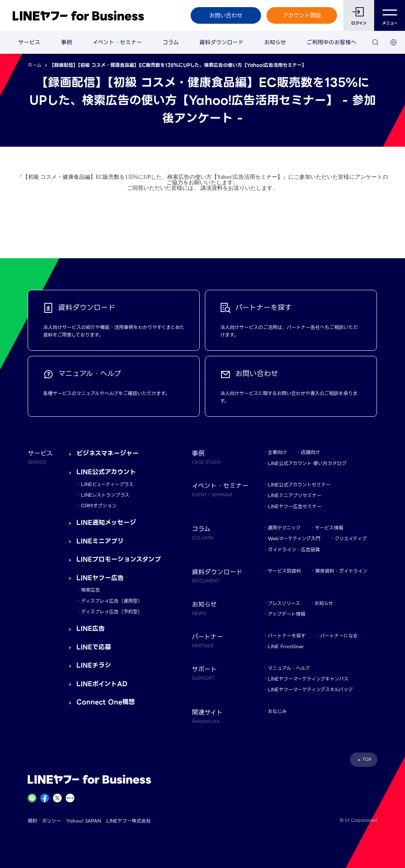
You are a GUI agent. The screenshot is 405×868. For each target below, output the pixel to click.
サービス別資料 (284, 571)
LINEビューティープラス (107, 484)
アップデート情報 (287, 614)
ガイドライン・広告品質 (294, 549)
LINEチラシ (94, 665)
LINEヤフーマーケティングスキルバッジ (310, 689)
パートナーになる (339, 636)
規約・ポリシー (44, 821)
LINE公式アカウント (106, 472)
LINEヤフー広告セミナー (295, 506)
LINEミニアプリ (100, 541)
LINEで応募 (94, 647)
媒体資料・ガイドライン (341, 571)
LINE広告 (91, 629)
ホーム (35, 65)
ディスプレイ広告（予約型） (112, 612)
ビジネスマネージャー (108, 453)
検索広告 (91, 590)
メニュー (390, 16)
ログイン (359, 23)
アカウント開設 (302, 15)
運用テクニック (284, 528)
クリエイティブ (351, 538)
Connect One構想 (106, 702)
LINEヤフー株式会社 (129, 821)
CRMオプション (99, 506)
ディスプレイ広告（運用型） (112, 601)
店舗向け (310, 452)
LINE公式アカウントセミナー (299, 485)
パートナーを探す (287, 636)
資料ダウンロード (221, 42)
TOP (367, 759)
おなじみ (277, 711)
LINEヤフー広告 (100, 578)
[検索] (375, 42)
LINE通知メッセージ (106, 523)
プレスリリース (284, 603)
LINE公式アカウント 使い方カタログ (307, 463)
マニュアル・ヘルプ (289, 668)
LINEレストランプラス (105, 495)
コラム (171, 42)
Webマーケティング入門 (294, 538)
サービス (29, 42)
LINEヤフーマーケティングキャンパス (308, 679)
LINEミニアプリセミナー (295, 495)
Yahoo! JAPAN (84, 821)
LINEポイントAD (102, 684)
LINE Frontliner (286, 646)
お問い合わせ (226, 15)
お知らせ (275, 42)
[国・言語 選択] (394, 42)
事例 (66, 42)
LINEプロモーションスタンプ (119, 559)
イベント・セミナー (117, 42)
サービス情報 (329, 528)
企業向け (277, 452)
